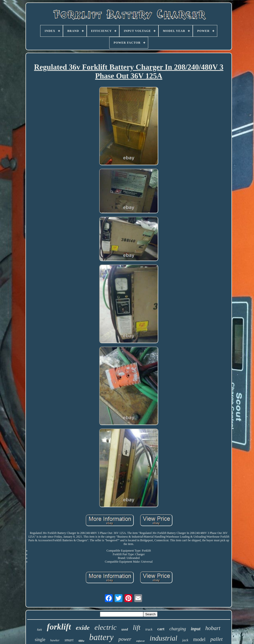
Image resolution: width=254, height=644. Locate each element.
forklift (59, 627)
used (125, 629)
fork (39, 630)
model (199, 639)
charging (178, 629)
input (196, 629)
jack (185, 640)
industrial (163, 638)
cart (161, 629)
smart (69, 640)
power (125, 639)
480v (81, 641)
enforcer (140, 641)
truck (149, 629)
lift (137, 627)
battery (101, 637)
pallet (217, 639)
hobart (213, 628)
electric (106, 627)
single (40, 640)
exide (83, 628)
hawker (55, 640)
